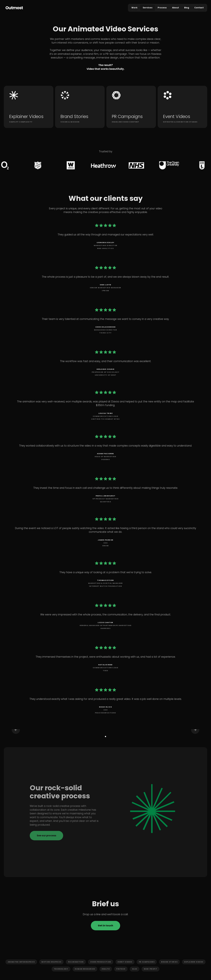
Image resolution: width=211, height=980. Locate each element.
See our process (46, 836)
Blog (187, 8)
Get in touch (105, 926)
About (175, 8)
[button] (20, 734)
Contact (199, 8)
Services (148, 8)
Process (162, 8)
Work (134, 8)
